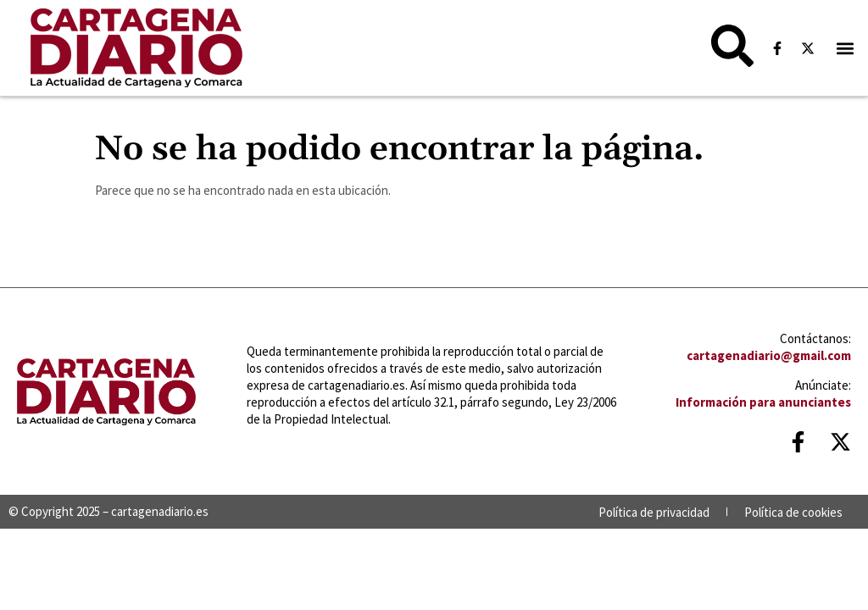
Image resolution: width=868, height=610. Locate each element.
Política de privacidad (654, 512)
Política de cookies (793, 512)
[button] (846, 48)
